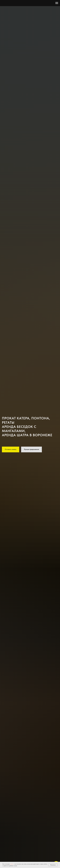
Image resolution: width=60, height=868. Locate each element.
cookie (12, 864)
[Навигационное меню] (57, 3)
